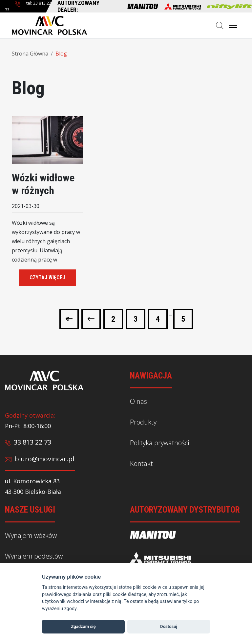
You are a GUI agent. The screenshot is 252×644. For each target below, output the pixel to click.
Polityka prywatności (159, 443)
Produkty (143, 422)
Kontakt (141, 463)
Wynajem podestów (34, 556)
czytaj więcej (47, 277)
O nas (138, 401)
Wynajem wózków (31, 535)
